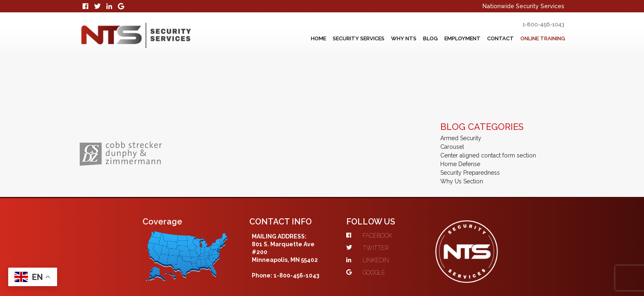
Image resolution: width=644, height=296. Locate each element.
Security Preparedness (470, 116)
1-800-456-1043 (532, 24)
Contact (488, 38)
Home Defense (460, 108)
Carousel (452, 90)
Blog (406, 38)
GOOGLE (381, 216)
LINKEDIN (383, 204)
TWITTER (383, 192)
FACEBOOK (385, 179)
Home (276, 38)
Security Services (322, 38)
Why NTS (374, 38)
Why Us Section (462, 125)
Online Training (538, 38)
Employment (444, 38)
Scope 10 (282, 266)
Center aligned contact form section (488, 99)
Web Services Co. (425, 266)
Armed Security (461, 82)
